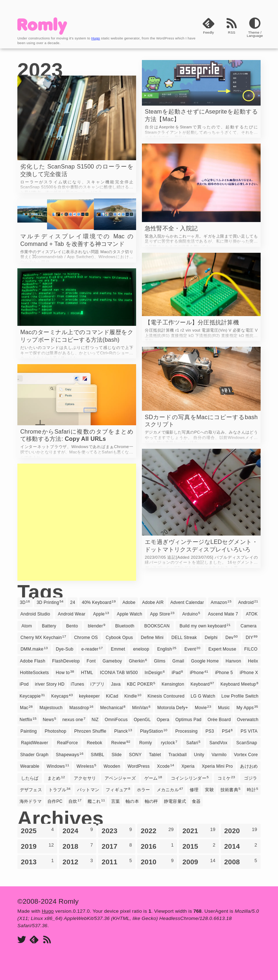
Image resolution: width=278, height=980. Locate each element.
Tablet (155, 755)
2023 (117, 831)
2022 (157, 831)
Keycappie (32, 696)
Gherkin (138, 661)
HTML (87, 673)
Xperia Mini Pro (217, 766)
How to (65, 672)
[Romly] (42, 33)
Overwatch (248, 720)
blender (97, 626)
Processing (186, 731)
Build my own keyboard (205, 626)
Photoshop (56, 731)
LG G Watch (203, 696)
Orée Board (219, 720)
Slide (117, 755)
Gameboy (112, 661)
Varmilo (219, 755)
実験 (209, 790)
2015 (199, 846)
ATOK (252, 614)
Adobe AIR (153, 602)
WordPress (138, 766)
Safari (193, 742)
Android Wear (72, 614)
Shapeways (69, 754)
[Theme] (255, 31)
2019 (37, 846)
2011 (117, 862)
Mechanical (113, 707)
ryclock (169, 742)
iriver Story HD (50, 684)
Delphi (211, 638)
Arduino (191, 614)
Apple (101, 614)
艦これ (96, 801)
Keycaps (62, 696)
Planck (123, 731)
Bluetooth (125, 626)
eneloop (141, 649)
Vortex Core (246, 755)
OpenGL (142, 720)
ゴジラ (251, 778)
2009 (199, 862)
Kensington (173, 684)
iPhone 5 (224, 673)
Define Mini (152, 638)
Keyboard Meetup (239, 684)
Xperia (188, 766)
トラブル (60, 789)
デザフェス (31, 790)
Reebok (95, 743)
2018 (78, 846)
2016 (157, 846)
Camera (249, 626)
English (167, 649)
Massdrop (81, 707)
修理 (194, 790)
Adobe (129, 602)
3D (25, 602)
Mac (26, 707)
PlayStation (154, 731)
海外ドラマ (31, 801)
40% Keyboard (99, 602)
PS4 (227, 731)
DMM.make (34, 649)
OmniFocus (116, 720)
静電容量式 (175, 801)
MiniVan (141, 707)
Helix (253, 661)
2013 (37, 862)
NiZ (95, 720)
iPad (177, 672)
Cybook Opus (119, 638)
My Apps (247, 707)
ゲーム (153, 778)
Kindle (133, 696)
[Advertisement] (77, 522)
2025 (37, 831)
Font (91, 661)
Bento (72, 626)
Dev (232, 637)
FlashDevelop (66, 661)
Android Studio (35, 614)
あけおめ (249, 766)
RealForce (68, 743)
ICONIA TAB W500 (119, 673)
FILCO (251, 649)
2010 (157, 862)
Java (116, 684)
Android (248, 602)
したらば (30, 778)
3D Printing (50, 602)
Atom (27, 626)
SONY (135, 755)
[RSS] (232, 31)
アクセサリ (85, 778)
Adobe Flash (33, 661)
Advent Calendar (187, 602)
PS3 (210, 731)
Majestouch (51, 708)
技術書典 (231, 789)
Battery (49, 626)
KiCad (112, 696)
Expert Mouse (222, 649)
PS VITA (249, 731)
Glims (160, 661)
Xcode (166, 766)
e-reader (92, 649)
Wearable (30, 766)
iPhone (199, 672)
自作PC (55, 801)
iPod (24, 684)
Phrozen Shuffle (90, 731)
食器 (196, 801)
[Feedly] (208, 31)
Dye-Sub (64, 649)
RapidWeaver (35, 743)
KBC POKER (141, 684)
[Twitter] (22, 940)
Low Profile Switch (240, 696)
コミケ (226, 778)
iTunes (77, 684)
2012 (78, 862)
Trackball (177, 755)
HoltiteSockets (34, 673)
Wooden (112, 766)
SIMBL (98, 755)
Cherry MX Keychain (43, 637)
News (50, 719)
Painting (29, 731)
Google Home (205, 661)
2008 (241, 862)
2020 (241, 831)
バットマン (88, 790)
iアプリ (98, 684)
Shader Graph (34, 755)
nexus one (74, 719)
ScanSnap (247, 743)
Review (121, 742)
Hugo (96, 38)
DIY (252, 637)
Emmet (118, 649)
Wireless (87, 766)
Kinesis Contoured (166, 696)
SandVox (219, 743)
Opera (163, 720)
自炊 (75, 801)
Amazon (221, 602)
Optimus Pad (188, 720)
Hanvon (233, 661)
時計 (252, 789)
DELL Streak (184, 638)
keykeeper (89, 696)
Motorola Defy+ (172, 708)
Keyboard (202, 684)
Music (224, 708)
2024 (78, 831)
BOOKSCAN (157, 626)
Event (193, 649)
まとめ (56, 778)
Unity (199, 755)
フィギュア (118, 789)
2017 (117, 846)
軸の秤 (151, 801)
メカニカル (170, 789)
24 (73, 602)
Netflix (28, 719)
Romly (146, 743)
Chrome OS (86, 638)
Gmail (178, 661)
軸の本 (132, 801)
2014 (241, 846)
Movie (203, 707)
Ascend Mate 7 (223, 614)
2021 (199, 831)
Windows (58, 766)
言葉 (115, 801)
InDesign (155, 672)
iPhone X (249, 673)
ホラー (144, 790)
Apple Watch (130, 614)
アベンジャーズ (120, 778)
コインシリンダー (190, 778)
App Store (162, 614)
